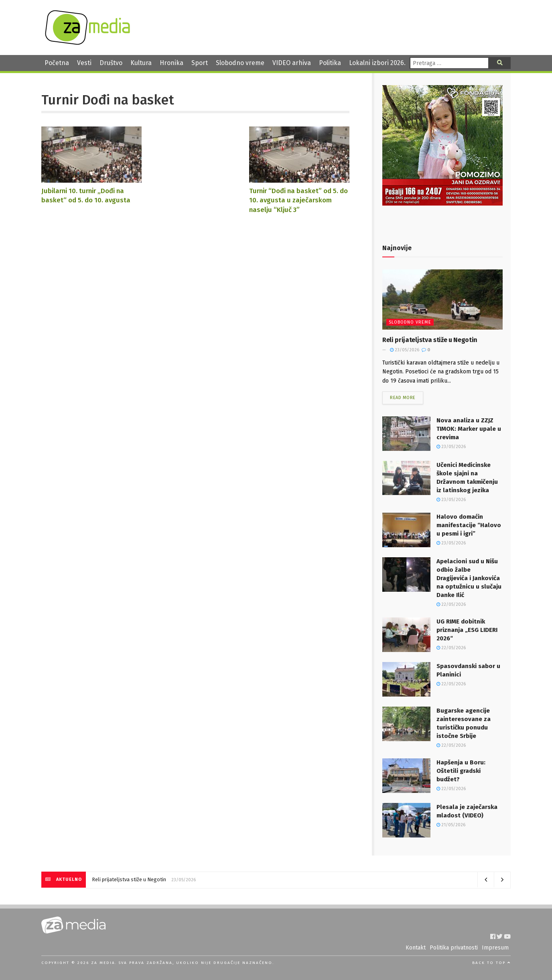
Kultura (141, 63)
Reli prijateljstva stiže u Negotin (430, 340)
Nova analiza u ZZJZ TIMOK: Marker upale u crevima (469, 429)
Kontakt (416, 948)
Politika (330, 63)
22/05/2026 (451, 604)
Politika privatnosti (454, 948)
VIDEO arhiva (292, 63)
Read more (403, 398)
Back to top (491, 963)
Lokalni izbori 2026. (377, 63)
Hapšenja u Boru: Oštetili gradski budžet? (461, 771)
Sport (200, 63)
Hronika (171, 63)
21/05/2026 (451, 825)
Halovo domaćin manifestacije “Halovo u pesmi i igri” (469, 525)
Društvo (111, 63)
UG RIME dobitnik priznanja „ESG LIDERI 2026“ (467, 630)
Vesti (84, 63)
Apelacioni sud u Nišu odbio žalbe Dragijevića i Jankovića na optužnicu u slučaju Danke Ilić (469, 578)
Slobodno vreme (240, 63)
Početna (57, 63)
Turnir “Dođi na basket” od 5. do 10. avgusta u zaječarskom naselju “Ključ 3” (298, 200)
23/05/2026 (405, 350)
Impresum (495, 948)
